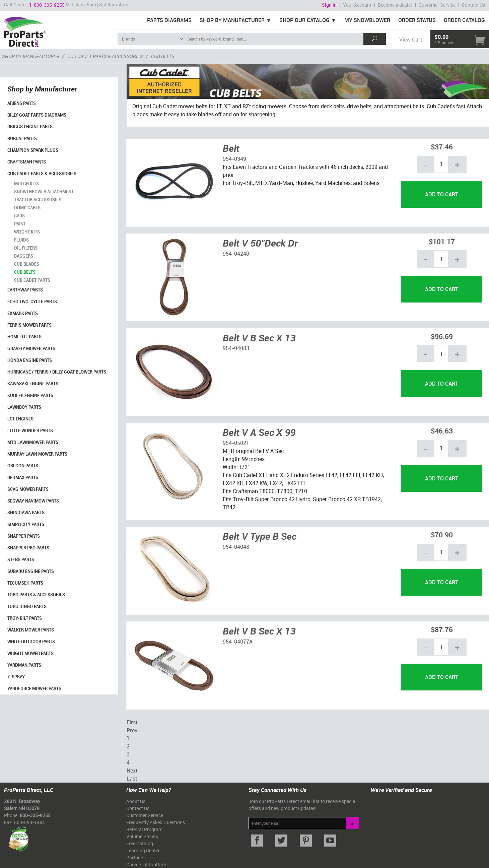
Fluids (21, 240)
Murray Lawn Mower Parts (37, 454)
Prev (132, 730)
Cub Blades (27, 264)
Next (132, 771)
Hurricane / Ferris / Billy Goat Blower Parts (57, 372)
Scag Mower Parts (28, 489)
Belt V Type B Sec (260, 536)
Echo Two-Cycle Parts (32, 302)
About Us (136, 801)
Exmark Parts (23, 313)
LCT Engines (20, 419)
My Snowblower (367, 20)
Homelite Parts (24, 337)
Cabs (19, 216)
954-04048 (236, 547)
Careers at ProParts (147, 864)
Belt (231, 148)
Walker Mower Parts (31, 630)
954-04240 (236, 254)
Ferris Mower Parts (29, 325)
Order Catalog (464, 20)
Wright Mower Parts (30, 653)
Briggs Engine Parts (30, 127)
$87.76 (442, 629)
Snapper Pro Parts (28, 548)
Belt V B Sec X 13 (259, 338)
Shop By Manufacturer (232, 20)
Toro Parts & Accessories (36, 595)
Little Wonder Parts (30, 430)
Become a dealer (395, 5)
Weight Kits (27, 232)
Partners (135, 857)
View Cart (411, 40)
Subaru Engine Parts (31, 571)
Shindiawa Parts (26, 513)
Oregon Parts (23, 466)
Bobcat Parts (22, 138)
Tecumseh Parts (25, 583)
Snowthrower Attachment (44, 192)
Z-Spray (16, 677)
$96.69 (442, 336)
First (132, 722)
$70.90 (442, 535)
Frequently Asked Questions (156, 822)
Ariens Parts (22, 103)
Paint (20, 224)
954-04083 (236, 348)
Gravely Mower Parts (31, 348)
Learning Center (143, 850)
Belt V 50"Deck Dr (260, 243)
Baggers (24, 256)
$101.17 (442, 241)
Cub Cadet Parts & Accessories (42, 174)
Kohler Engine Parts (30, 395)
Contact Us (473, 5)
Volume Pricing (142, 836)
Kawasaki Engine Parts (33, 384)
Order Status (417, 20)
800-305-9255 (35, 815)
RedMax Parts (23, 477)
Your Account (357, 5)
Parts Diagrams (169, 20)
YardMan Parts (24, 665)
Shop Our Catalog (304, 20)
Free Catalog (140, 843)
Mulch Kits (26, 184)
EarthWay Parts (25, 290)
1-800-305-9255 (47, 5)
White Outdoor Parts (31, 642)
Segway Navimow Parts (33, 501)
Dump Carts (27, 208)
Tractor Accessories (38, 200)
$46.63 (442, 431)
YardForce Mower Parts (34, 688)
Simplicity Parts (26, 524)
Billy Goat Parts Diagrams (37, 115)
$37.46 (442, 147)
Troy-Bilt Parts (25, 618)
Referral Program (144, 829)
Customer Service (437, 5)
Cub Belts (25, 272)
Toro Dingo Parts (27, 606)
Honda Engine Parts (30, 360)
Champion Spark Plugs (33, 150)
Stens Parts (21, 559)
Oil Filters (26, 248)
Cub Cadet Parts (32, 280)
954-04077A (238, 642)
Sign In (329, 5)
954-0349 (234, 159)
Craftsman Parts (27, 162)
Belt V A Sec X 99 (259, 432)
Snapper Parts (24, 536)
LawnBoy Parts (24, 407)
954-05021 (236, 443)
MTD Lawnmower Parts (33, 442)
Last (132, 779)
